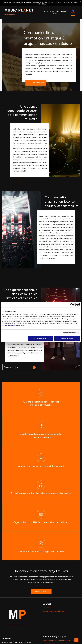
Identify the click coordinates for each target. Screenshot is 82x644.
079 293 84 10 (48, 607)
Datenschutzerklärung (10, 325)
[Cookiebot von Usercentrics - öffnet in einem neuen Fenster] (72, 305)
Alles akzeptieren (67, 338)
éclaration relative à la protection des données (60, 640)
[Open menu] (73, 14)
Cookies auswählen (70, 333)
